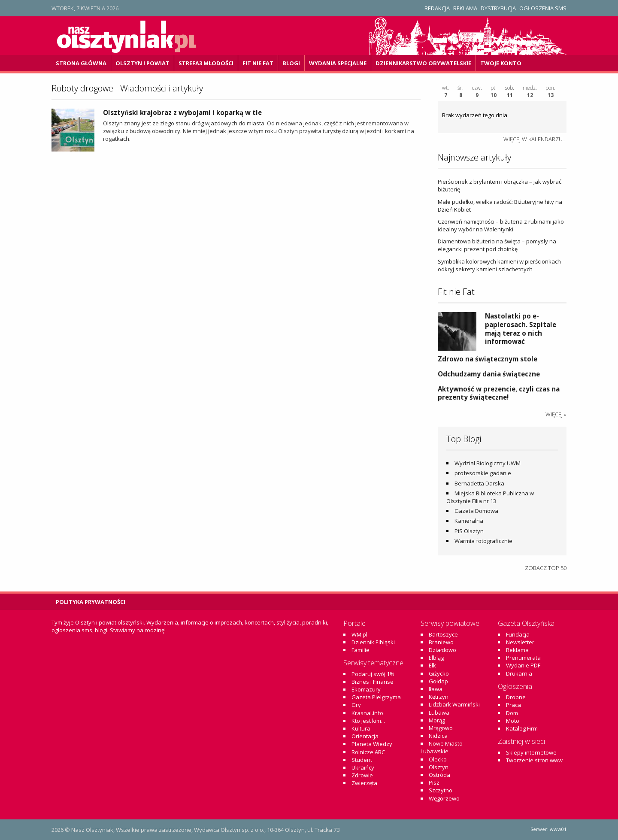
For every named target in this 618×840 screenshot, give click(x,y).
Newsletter (520, 642)
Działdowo (442, 650)
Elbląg (436, 658)
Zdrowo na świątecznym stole (488, 359)
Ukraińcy (363, 767)
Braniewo (441, 642)
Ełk (432, 665)
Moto (513, 721)
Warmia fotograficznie (483, 541)
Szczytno (441, 790)
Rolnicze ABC (368, 752)
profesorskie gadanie (483, 473)
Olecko (438, 759)
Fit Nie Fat (258, 63)
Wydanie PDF (523, 665)
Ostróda (439, 775)
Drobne (516, 697)
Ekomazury (366, 689)
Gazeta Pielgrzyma (376, 697)
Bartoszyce (443, 634)
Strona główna (81, 63)
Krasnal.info (367, 713)
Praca (513, 705)
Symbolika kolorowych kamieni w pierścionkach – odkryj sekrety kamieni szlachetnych (501, 265)
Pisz (434, 782)
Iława (436, 689)
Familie (360, 650)
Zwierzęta (364, 783)
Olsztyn (439, 767)
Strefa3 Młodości (206, 63)
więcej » (556, 414)
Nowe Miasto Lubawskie (442, 747)
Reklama (465, 8)
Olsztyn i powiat (142, 63)
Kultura (361, 728)
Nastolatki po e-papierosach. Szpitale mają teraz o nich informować (521, 329)
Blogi (291, 63)
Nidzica (438, 736)
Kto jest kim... (368, 721)
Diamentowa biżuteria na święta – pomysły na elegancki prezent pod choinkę (497, 245)
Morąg (437, 720)
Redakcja (437, 8)
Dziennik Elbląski (373, 642)
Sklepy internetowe (531, 752)
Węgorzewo (444, 798)
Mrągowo (441, 728)
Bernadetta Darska (479, 483)
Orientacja (365, 736)
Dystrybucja (498, 8)
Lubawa (439, 713)
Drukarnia (519, 673)
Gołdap (438, 681)
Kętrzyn (439, 697)
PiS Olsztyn (469, 531)
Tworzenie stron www (534, 760)
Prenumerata (523, 658)
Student (362, 760)
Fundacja (518, 634)
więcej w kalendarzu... (535, 139)
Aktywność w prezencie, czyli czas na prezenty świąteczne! (499, 393)
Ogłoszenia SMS (543, 8)
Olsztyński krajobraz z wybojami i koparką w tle (182, 112)
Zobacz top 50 (546, 568)
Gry (356, 705)
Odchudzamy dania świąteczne (489, 374)
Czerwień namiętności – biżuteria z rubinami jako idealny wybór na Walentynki (501, 225)
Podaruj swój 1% (373, 674)
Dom (512, 713)
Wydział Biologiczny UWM (488, 463)
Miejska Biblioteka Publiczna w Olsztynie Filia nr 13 (490, 497)
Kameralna (469, 521)
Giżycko (439, 673)
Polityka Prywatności (91, 602)
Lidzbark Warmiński (454, 704)
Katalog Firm (522, 728)
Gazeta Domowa (476, 511)
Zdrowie (362, 775)
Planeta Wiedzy (372, 744)
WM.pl (359, 634)
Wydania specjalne (338, 63)
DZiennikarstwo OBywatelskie (423, 63)
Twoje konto (501, 63)
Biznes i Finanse (373, 682)
